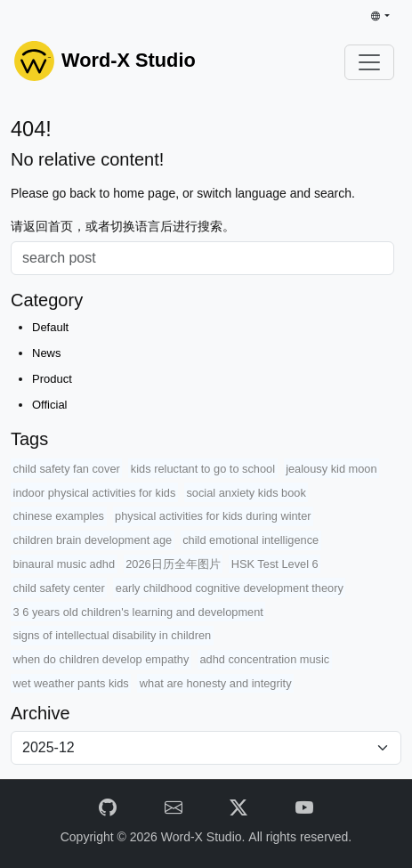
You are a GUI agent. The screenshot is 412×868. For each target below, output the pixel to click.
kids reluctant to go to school (203, 469)
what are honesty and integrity (216, 683)
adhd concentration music (264, 659)
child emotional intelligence (250, 540)
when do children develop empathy (101, 659)
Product (52, 379)
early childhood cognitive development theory (230, 588)
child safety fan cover (67, 469)
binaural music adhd (65, 564)
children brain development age (93, 540)
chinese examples (59, 516)
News (47, 353)
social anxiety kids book (246, 493)
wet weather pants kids (71, 683)
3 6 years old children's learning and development (138, 612)
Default (50, 327)
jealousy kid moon (331, 469)
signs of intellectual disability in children (113, 635)
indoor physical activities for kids (95, 493)
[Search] (202, 258)
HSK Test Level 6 (275, 564)
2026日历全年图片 (173, 564)
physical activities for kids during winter (213, 516)
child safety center (59, 588)
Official (50, 405)
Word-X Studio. (205, 837)
